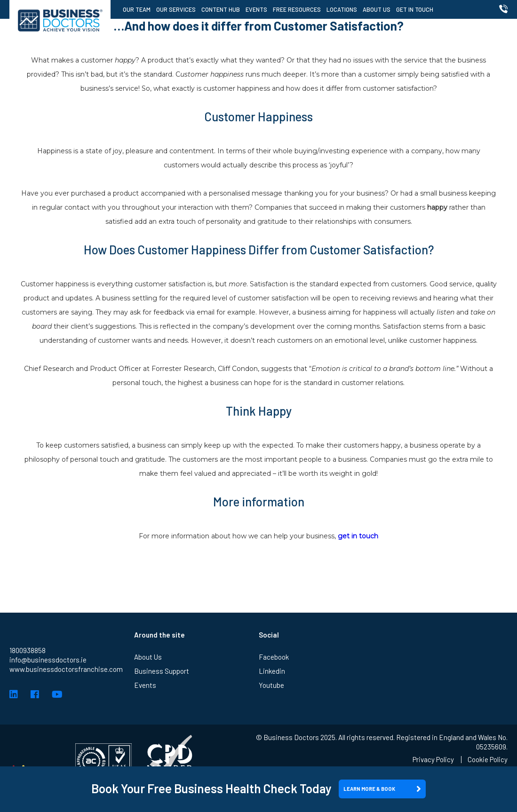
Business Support (162, 671)
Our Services (176, 9)
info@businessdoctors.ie (48, 660)
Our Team (137, 9)
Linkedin (272, 671)
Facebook (274, 657)
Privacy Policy (433, 760)
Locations (342, 9)
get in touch (358, 536)
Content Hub (221, 9)
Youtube (271, 685)
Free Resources (297, 9)
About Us (377, 9)
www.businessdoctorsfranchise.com (66, 669)
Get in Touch (415, 9)
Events (256, 9)
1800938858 (28, 650)
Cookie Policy (488, 760)
